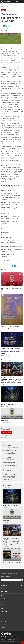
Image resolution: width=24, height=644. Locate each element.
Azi (3, 487)
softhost (17, 641)
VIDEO (3, 628)
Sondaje (17, 638)
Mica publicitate (5, 638)
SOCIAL (3, 605)
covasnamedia (7, 2)
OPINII (3, 625)
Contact (12, 638)
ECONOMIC (4, 592)
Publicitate (11, 636)
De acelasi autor (7, 360)
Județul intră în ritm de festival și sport (11, 563)
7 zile (6, 487)
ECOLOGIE (4, 618)
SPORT (10, 5)
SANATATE (4, 602)
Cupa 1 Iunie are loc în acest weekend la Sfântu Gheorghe (11, 327)
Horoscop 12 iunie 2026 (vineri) (9, 404)
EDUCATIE (4, 608)
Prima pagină (4, 5)
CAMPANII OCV (5, 611)
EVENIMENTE (5, 595)
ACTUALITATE (6, 502)
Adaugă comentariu (7, 432)
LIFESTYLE (4, 621)
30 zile (9, 487)
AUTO (3, 615)
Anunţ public (5, 421)
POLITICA (4, 589)
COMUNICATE (6, 517)
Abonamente (4, 636)
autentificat (10, 436)
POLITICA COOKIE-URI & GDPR (8, 639)
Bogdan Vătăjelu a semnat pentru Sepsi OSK (11, 289)
